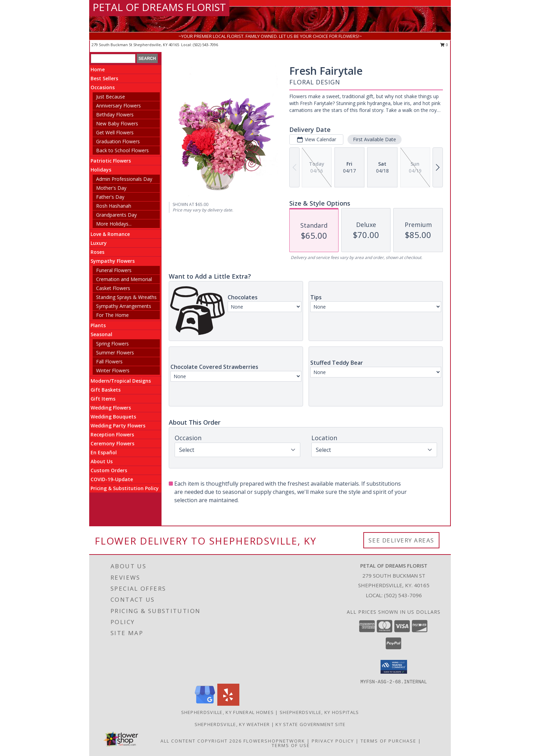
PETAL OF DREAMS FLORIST (159, 7)
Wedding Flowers (111, 408)
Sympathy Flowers (113, 261)
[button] (394, 667)
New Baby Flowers (117, 123)
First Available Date (375, 139)
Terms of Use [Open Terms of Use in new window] (291, 745)
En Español (104, 452)
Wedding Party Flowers (118, 426)
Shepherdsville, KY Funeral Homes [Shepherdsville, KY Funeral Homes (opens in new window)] (228, 712)
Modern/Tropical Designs (121, 381)
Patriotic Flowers (111, 161)
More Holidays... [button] (114, 224)
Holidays (101, 170)
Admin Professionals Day (124, 179)
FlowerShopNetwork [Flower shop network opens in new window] (274, 741)
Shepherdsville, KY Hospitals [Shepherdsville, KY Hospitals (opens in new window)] (319, 712)
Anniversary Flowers (118, 106)
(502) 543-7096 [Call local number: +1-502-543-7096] (205, 45)
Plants (98, 325)
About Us (102, 461)
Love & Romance (110, 234)
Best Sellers (104, 78)
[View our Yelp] (228, 704)
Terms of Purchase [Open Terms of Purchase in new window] (388, 741)
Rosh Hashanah (114, 206)
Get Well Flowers (115, 132)
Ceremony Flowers (112, 443)
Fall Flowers (109, 361)
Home (98, 69)
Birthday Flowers (115, 115)
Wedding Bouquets (113, 417)
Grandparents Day (116, 215)
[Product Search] (113, 59)
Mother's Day (111, 188)
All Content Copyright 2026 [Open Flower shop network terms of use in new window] (201, 741)
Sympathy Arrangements (124, 306)
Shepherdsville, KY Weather (232, 724)
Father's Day (110, 197)
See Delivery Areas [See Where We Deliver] (401, 540)
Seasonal (101, 334)
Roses (97, 252)
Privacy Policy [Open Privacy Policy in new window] (333, 741)
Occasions (103, 87)
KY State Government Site (310, 724)
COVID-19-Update (112, 479)
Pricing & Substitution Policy (125, 488)
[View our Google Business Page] (205, 704)
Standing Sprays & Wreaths (126, 297)
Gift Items (103, 399)
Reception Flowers (112, 434)
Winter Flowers (113, 370)
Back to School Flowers (122, 150)
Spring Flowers (112, 344)
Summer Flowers (115, 353)
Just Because (111, 97)
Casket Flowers (113, 288)
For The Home (112, 315)
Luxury (99, 243)
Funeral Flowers (114, 270)
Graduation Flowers (118, 141)
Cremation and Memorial (124, 279)
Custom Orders (109, 470)
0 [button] (444, 45)
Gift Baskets (106, 390)
